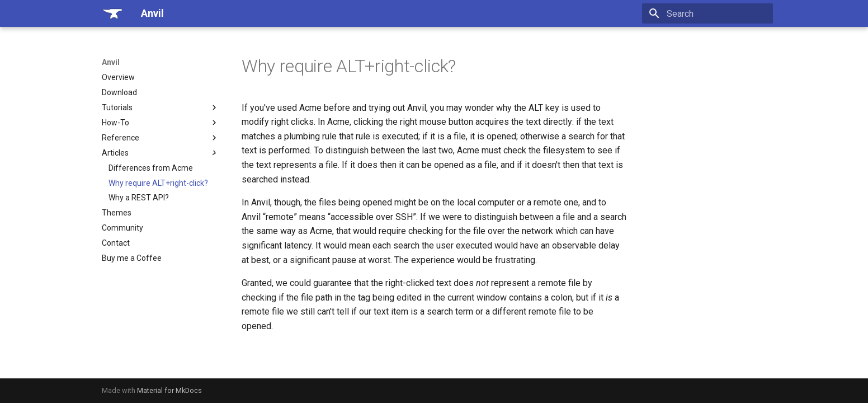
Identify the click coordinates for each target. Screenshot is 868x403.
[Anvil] (112, 13)
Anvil (111, 62)
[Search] (707, 13)
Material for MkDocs (169, 390)
